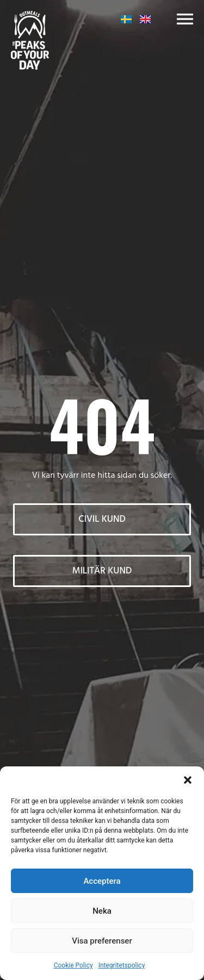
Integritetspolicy (122, 965)
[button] (188, 780)
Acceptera (102, 881)
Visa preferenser (102, 941)
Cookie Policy (73, 965)
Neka (102, 911)
